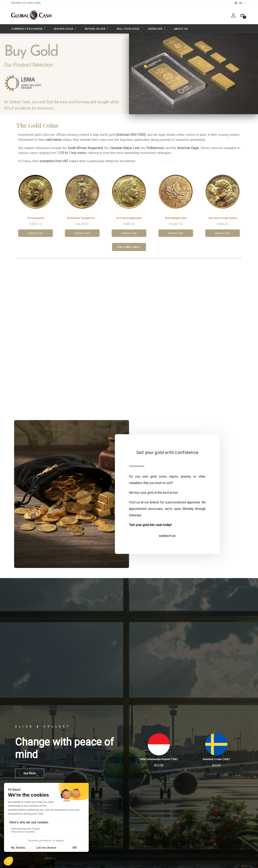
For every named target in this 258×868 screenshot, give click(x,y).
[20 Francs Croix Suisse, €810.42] (223, 203)
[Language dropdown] (240, 3)
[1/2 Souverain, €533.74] (35, 203)
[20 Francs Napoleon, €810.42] (129, 203)
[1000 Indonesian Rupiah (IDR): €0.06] (159, 752)
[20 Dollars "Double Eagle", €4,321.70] (82, 203)
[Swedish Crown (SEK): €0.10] (216, 752)
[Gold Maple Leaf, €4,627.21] (176, 203)
